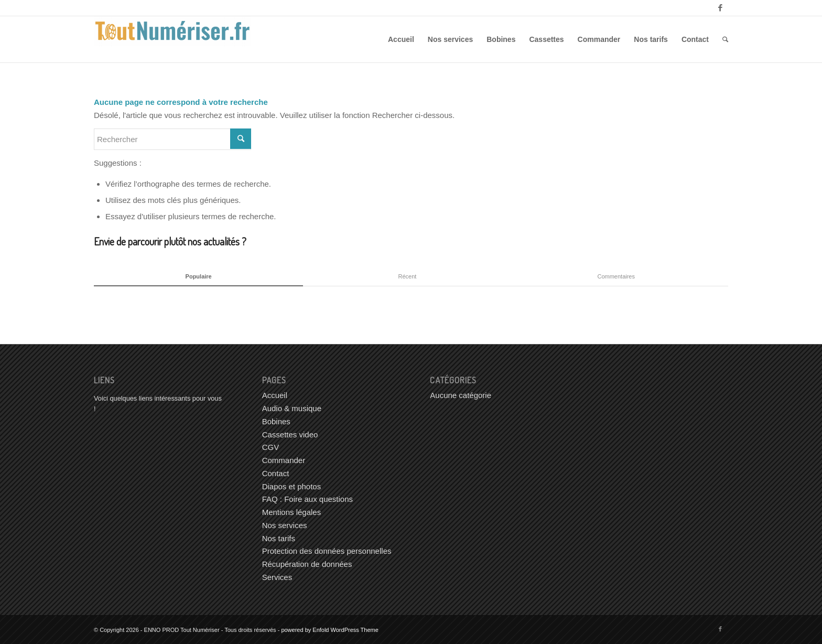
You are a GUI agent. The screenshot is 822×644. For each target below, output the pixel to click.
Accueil (275, 395)
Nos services (285, 525)
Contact (276, 473)
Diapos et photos (292, 486)
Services (277, 577)
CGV (271, 447)
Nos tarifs (279, 538)
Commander (284, 460)
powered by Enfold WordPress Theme (329, 630)
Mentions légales (292, 512)
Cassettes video (290, 434)
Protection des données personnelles (327, 551)
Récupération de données (307, 564)
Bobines (276, 421)
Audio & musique (292, 408)
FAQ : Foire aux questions (307, 499)
